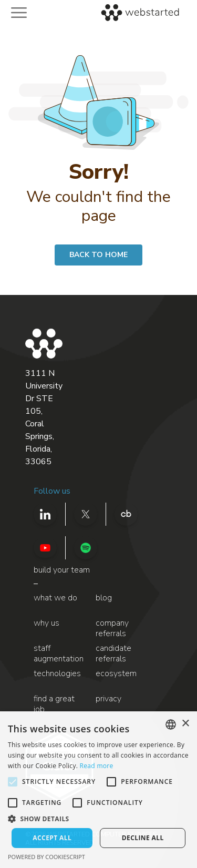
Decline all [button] (143, 838)
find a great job (54, 704)
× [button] (185, 724)
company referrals (112, 629)
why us (46, 623)
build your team (62, 570)
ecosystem (116, 674)
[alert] (98, 790)
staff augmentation (59, 654)
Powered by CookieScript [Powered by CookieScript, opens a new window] (46, 857)
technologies (57, 674)
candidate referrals (113, 654)
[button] (98, 819)
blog (104, 598)
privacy (108, 699)
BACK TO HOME (98, 255)
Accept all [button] (52, 838)
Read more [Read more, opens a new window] (97, 766)
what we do (55, 598)
